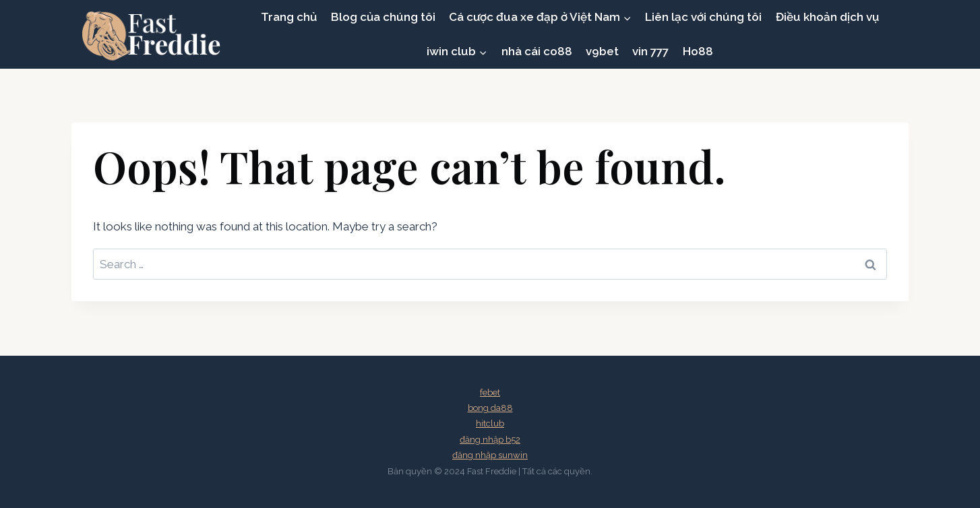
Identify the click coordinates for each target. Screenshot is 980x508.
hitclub (490, 423)
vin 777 (650, 51)
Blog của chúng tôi (383, 17)
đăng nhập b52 (490, 440)
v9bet (602, 51)
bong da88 (490, 408)
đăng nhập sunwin (490, 455)
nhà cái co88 (537, 51)
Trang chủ (289, 17)
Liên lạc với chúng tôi (703, 17)
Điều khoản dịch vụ (827, 17)
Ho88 (698, 51)
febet (490, 392)
